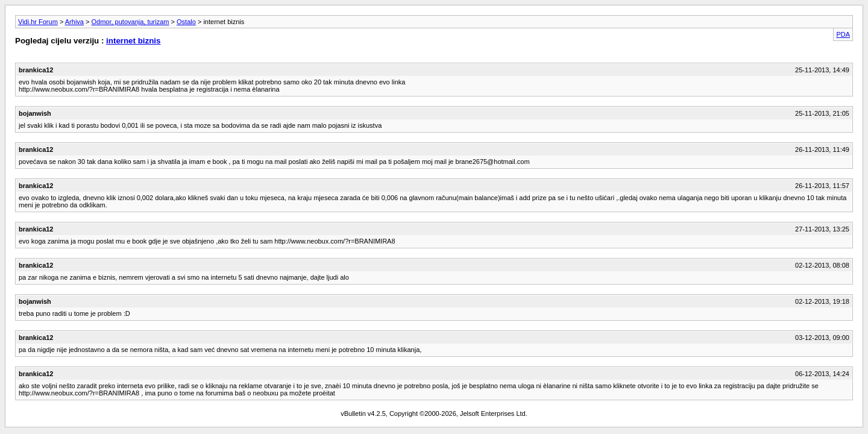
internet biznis (133, 41)
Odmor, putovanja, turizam (131, 22)
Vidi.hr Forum (38, 22)
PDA (843, 34)
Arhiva (74, 22)
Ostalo (186, 22)
